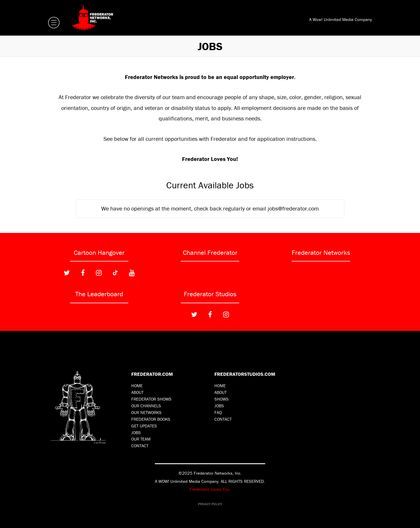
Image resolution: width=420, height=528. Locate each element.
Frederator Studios (210, 294)
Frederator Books (151, 419)
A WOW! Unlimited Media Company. (187, 481)
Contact (140, 446)
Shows (222, 399)
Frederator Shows (151, 399)
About (137, 392)
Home (137, 386)
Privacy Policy (210, 504)
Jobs (136, 433)
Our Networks (146, 412)
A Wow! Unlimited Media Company (341, 19)
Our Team (141, 439)
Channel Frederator (210, 252)
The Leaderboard (99, 294)
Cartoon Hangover (99, 252)
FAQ (218, 412)
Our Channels (146, 406)
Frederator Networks (321, 252)
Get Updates (144, 426)
